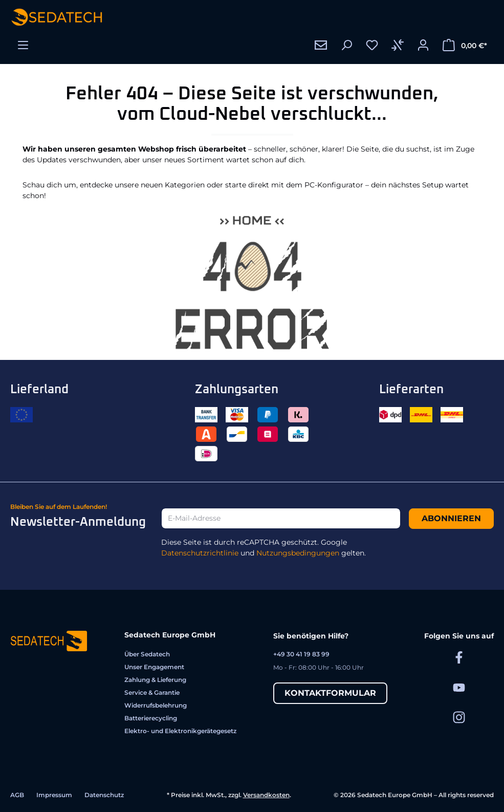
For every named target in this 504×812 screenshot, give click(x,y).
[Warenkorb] (465, 45)
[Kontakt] (321, 45)
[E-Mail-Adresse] (281, 518)
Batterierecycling (151, 718)
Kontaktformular (330, 693)
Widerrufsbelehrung (156, 705)
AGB (17, 795)
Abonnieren (451, 518)
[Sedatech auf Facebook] (459, 657)
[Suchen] (346, 45)
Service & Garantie (152, 692)
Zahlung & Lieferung (155, 680)
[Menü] (23, 45)
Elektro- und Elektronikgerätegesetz (180, 731)
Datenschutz (104, 795)
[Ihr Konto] (423, 45)
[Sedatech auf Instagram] (459, 717)
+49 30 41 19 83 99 (301, 654)
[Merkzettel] (372, 45)
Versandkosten (266, 795)
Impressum (54, 795)
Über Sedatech (147, 654)
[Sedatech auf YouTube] (459, 687)
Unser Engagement (154, 667)
